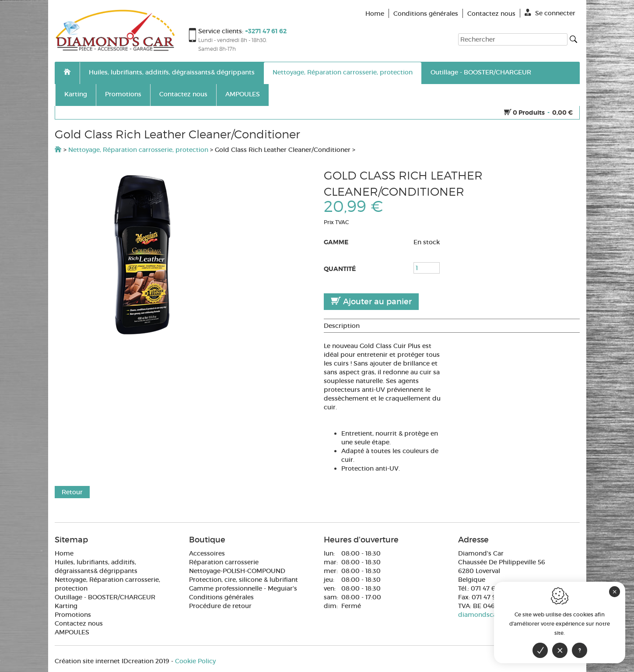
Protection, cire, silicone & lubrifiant (243, 580)
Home (64, 553)
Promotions (123, 94)
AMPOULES (243, 94)
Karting (76, 94)
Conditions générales (221, 597)
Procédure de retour (220, 606)
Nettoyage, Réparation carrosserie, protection (343, 72)
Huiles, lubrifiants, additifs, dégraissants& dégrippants (172, 72)
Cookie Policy (195, 661)
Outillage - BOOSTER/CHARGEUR (481, 72)
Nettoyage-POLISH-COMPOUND (237, 571)
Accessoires (207, 553)
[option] (183, 255)
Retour (72, 492)
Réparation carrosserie (224, 562)
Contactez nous (183, 94)
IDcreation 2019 (112, 661)
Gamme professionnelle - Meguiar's (243, 588)
